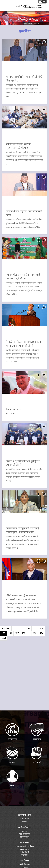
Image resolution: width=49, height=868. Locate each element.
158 (24, 633)
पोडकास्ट (24, 855)
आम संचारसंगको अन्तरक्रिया (24, 846)
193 (35, 633)
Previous (6, 628)
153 (35, 628)
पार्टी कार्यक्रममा (24, 834)
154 (42, 628)
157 (17, 633)
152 (28, 628)
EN (44, 2)
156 (10, 633)
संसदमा (24, 831)
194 (42, 633)
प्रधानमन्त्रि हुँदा (24, 837)
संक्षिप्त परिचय (24, 819)
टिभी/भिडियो (24, 852)
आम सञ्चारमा (24, 849)
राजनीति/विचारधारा (24, 864)
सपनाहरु (24, 822)
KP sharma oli (29, 7)
